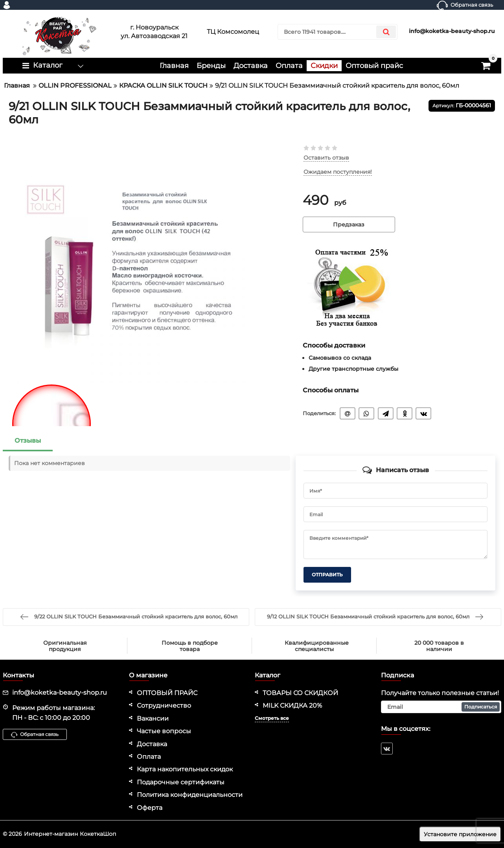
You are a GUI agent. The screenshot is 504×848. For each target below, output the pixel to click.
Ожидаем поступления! (338, 172)
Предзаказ (349, 224)
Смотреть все (272, 718)
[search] (338, 32)
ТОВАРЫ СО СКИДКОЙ (300, 693)
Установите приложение (460, 834)
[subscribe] (441, 707)
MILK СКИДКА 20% (292, 705)
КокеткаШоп (98, 834)
